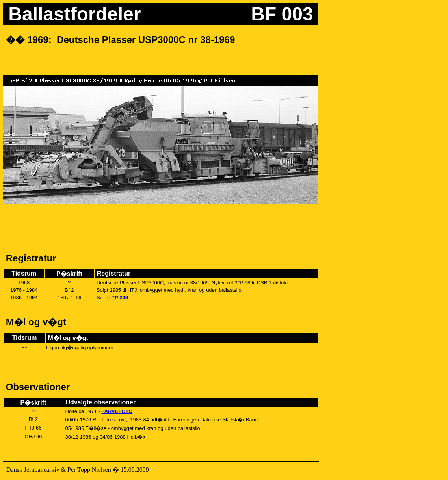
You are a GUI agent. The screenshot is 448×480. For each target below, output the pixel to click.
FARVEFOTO (117, 411)
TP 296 (120, 297)
